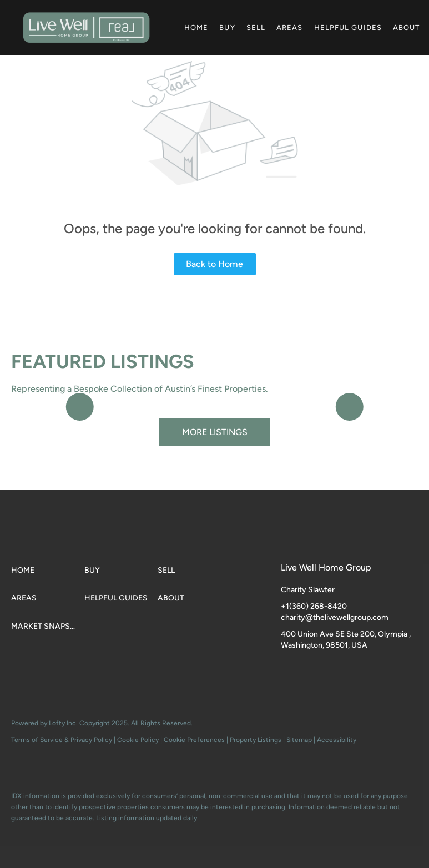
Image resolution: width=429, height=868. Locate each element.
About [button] (407, 27)
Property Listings (256, 740)
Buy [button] (227, 27)
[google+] (356, 670)
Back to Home (214, 264)
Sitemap (299, 740)
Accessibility (337, 740)
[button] (86, 28)
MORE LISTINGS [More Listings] (215, 432)
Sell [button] (256, 27)
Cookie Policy (138, 740)
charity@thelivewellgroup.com (335, 617)
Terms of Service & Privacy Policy (62, 740)
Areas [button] (290, 27)
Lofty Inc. (63, 723)
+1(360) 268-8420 (314, 606)
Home (196, 27)
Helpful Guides (348, 27)
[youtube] (334, 670)
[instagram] (311, 670)
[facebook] (289, 670)
